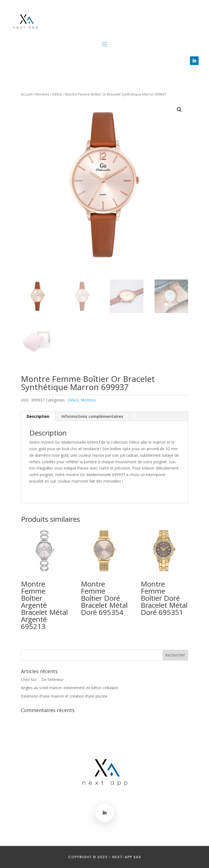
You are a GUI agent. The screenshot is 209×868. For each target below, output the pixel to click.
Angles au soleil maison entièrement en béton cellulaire (70, 688)
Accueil (27, 94)
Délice (57, 94)
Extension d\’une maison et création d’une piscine (64, 696)
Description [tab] (38, 416)
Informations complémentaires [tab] (92, 416)
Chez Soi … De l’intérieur (42, 680)
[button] (179, 110)
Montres (42, 94)
